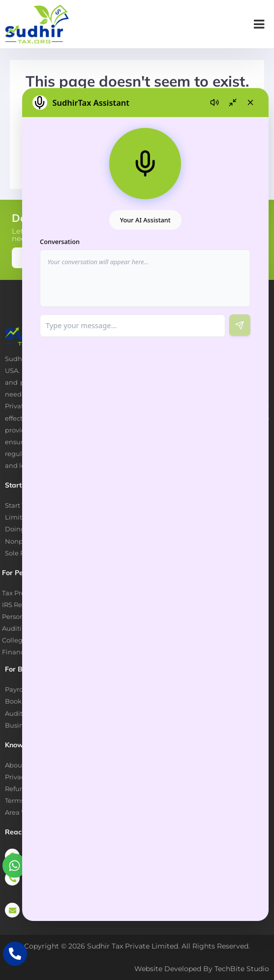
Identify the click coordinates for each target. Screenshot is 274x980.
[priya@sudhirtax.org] (12, 910)
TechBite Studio (242, 969)
